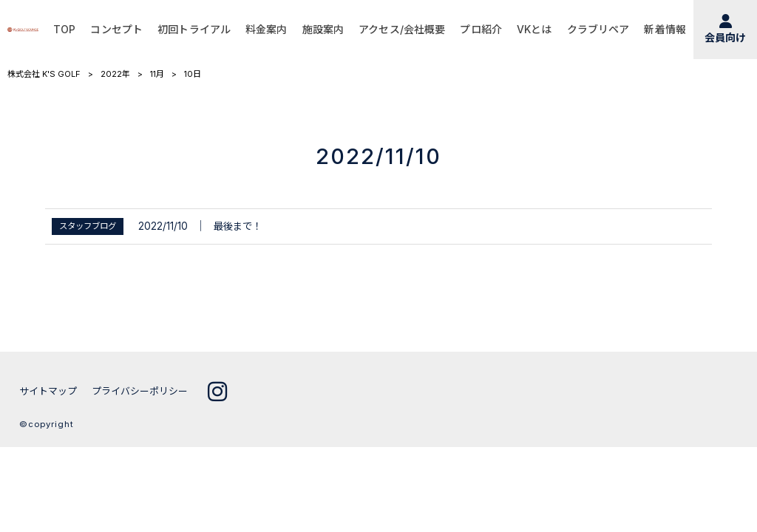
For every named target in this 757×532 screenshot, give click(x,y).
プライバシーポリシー (140, 391)
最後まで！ (238, 226)
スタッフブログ (88, 226)
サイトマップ (48, 391)
